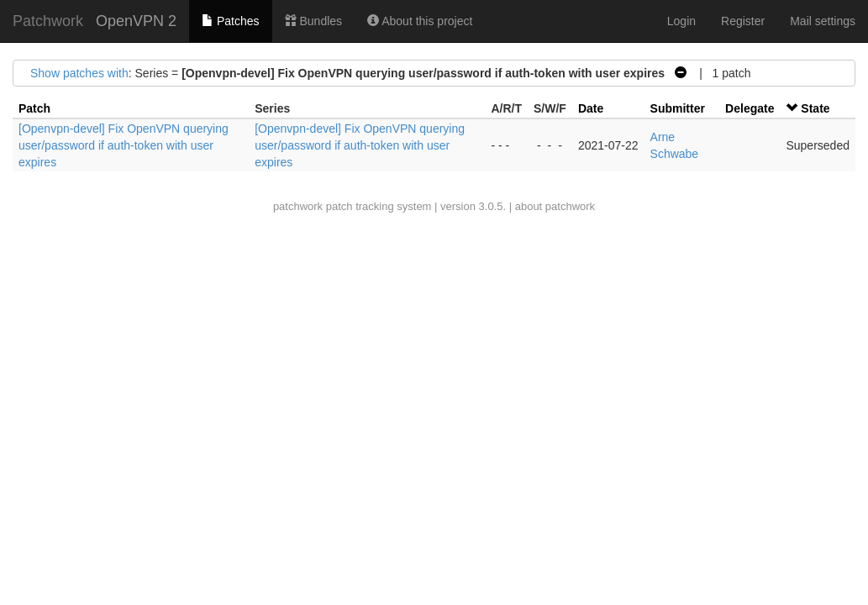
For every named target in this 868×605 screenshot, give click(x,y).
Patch (34, 108)
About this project (420, 21)
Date (591, 108)
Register (743, 21)
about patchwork (555, 206)
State (815, 108)
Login (681, 21)
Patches (230, 21)
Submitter (678, 108)
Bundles (313, 21)
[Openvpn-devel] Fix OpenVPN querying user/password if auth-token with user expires (124, 145)
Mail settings (823, 21)
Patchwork (48, 21)
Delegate (750, 108)
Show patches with (79, 73)
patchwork (298, 206)
